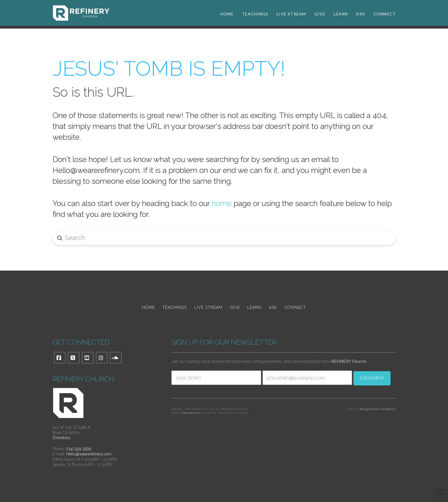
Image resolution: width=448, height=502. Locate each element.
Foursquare (191, 413)
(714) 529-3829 (78, 449)
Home (148, 307)
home (222, 203)
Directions (61, 438)
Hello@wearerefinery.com (89, 454)
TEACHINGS (175, 307)
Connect (295, 307)
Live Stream (208, 307)
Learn (254, 307)
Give (235, 307)
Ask (273, 307)
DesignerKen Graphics (378, 409)
